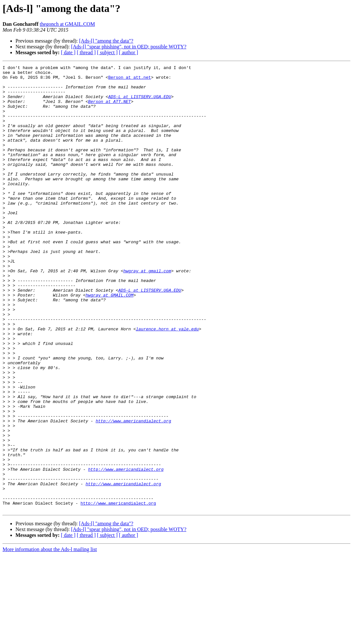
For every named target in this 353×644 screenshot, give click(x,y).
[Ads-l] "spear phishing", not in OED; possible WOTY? (129, 47)
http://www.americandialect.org (133, 492)
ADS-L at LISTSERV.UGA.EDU (140, 103)
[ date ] (68, 52)
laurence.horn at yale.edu (167, 382)
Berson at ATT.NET (109, 109)
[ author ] (129, 52)
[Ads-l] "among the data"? (106, 41)
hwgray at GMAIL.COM (109, 341)
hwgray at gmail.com (147, 312)
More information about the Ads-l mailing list (50, 638)
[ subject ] (107, 52)
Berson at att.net (130, 80)
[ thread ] (86, 52)
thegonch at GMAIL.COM (67, 24)
